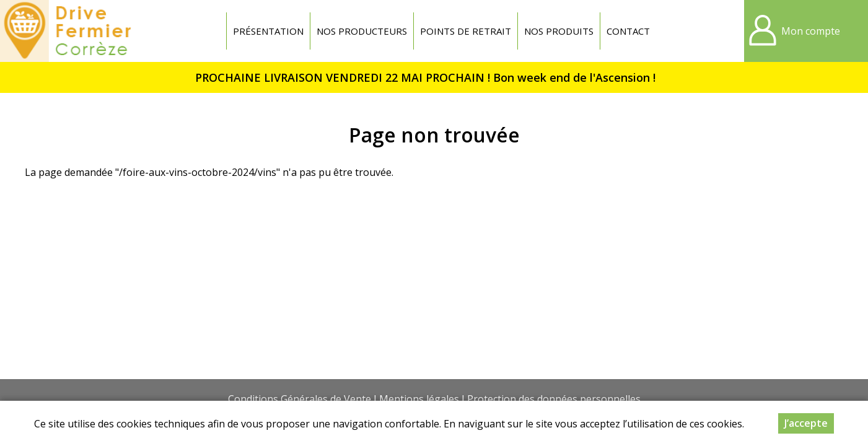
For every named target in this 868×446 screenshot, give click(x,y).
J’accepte (806, 424)
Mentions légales (419, 399)
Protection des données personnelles (554, 399)
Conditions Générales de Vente (300, 399)
